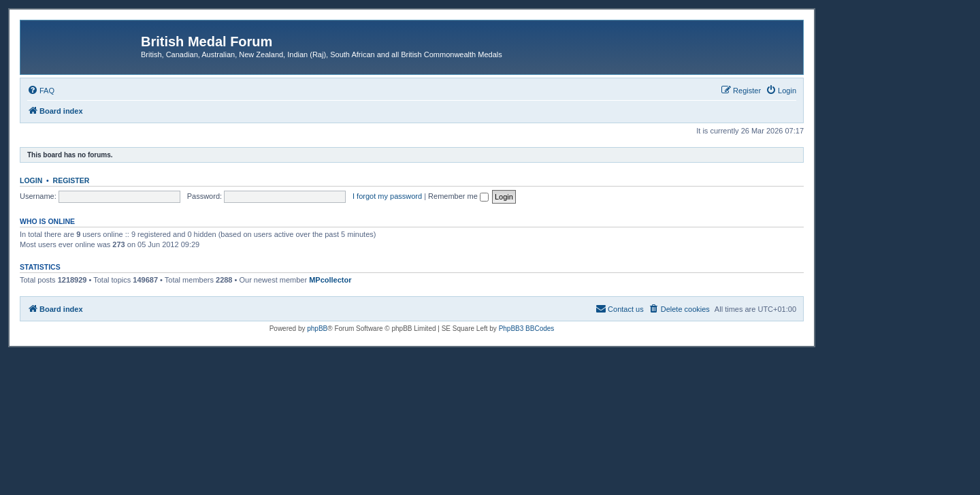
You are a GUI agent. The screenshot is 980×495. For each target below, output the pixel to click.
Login (31, 180)
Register (71, 180)
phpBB (317, 329)
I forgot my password (387, 196)
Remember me (458, 196)
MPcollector (330, 280)
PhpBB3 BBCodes (527, 329)
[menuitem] (41, 91)
